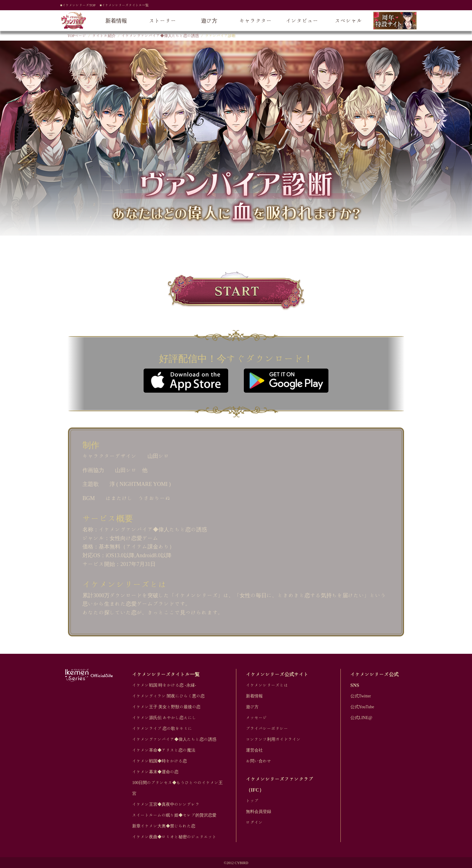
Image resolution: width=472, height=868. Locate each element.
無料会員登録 (259, 811)
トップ (252, 801)
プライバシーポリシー (267, 728)
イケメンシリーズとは (267, 685)
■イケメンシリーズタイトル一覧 (124, 5)
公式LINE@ (361, 718)
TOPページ (77, 36)
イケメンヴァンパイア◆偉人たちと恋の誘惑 (160, 36)
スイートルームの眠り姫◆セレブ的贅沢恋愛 (174, 815)
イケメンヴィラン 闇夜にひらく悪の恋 (169, 696)
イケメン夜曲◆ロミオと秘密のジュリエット (174, 837)
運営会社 (254, 750)
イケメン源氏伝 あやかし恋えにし (164, 718)
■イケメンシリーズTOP (78, 5)
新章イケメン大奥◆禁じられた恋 (164, 826)
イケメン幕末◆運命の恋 (155, 772)
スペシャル (349, 20)
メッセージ (256, 718)
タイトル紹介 (104, 36)
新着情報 (116, 20)
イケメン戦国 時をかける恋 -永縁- (164, 685)
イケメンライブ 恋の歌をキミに (162, 728)
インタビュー (302, 20)
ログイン (254, 822)
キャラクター (256, 20)
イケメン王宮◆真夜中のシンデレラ (166, 804)
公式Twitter (361, 696)
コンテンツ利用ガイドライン (273, 739)
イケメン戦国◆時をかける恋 (160, 761)
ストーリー (163, 20)
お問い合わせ (259, 761)
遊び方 (209, 20)
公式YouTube (362, 707)
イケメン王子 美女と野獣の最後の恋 (166, 707)
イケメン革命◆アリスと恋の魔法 (164, 750)
